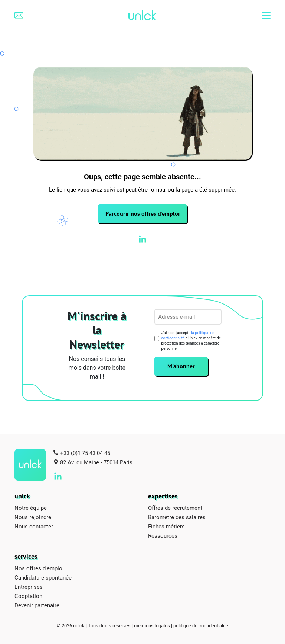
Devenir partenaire (37, 605)
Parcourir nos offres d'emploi (142, 213)
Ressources (163, 535)
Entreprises (29, 587)
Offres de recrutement (175, 508)
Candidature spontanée (43, 577)
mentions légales (152, 625)
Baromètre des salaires (177, 517)
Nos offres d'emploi (39, 568)
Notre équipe (31, 508)
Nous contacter (34, 526)
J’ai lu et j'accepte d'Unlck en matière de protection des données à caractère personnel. (191, 341)
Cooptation (28, 596)
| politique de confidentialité (200, 625)
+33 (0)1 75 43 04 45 (85, 453)
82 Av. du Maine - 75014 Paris (96, 462)
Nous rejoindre (33, 517)
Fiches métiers (166, 526)
